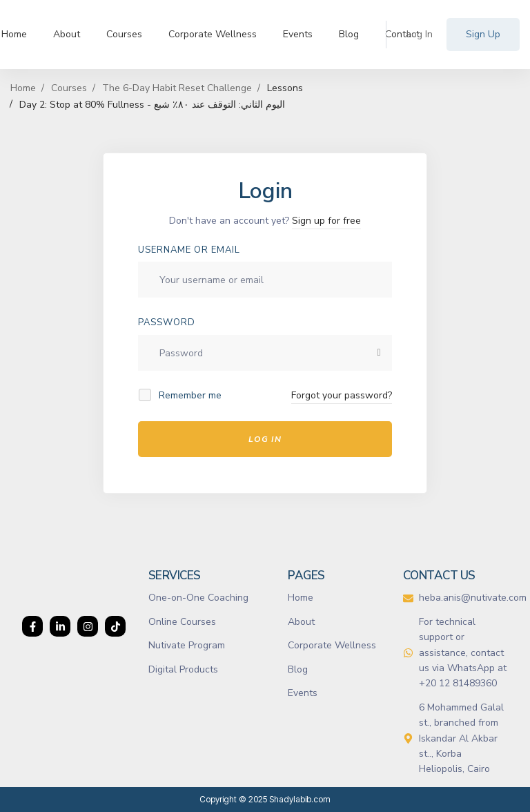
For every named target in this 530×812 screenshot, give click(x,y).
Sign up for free (326, 221)
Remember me (181, 395)
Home (23, 88)
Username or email (189, 250)
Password (167, 322)
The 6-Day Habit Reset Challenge (177, 88)
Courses (69, 88)
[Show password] (380, 353)
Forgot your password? (342, 395)
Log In (265, 439)
